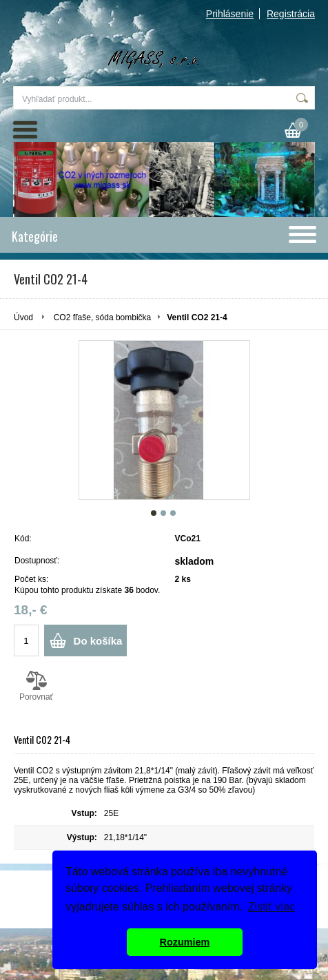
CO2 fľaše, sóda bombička (103, 317)
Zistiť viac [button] (271, 907)
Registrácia (291, 14)
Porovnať (36, 686)
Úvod (23, 317)
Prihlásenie (230, 14)
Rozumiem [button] (185, 942)
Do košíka (98, 641)
